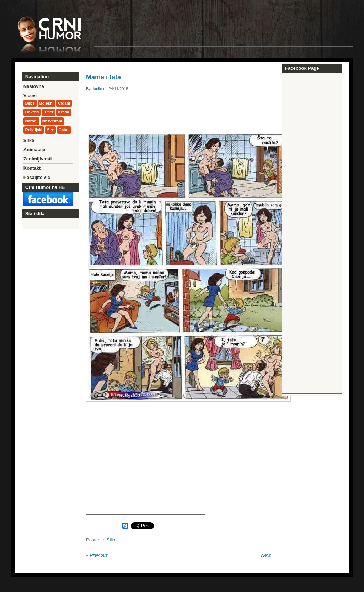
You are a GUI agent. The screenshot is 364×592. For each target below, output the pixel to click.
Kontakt (32, 168)
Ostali (64, 130)
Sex (50, 130)
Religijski (34, 130)
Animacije (34, 150)
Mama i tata (103, 77)
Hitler (48, 112)
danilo (97, 89)
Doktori (32, 112)
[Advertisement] (223, 30)
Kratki (63, 112)
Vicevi (30, 96)
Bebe (30, 103)
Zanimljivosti (38, 159)
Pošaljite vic (37, 177)
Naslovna (34, 86)
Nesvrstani (52, 121)
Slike (112, 540)
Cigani (64, 103)
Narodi (31, 121)
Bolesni (47, 103)
